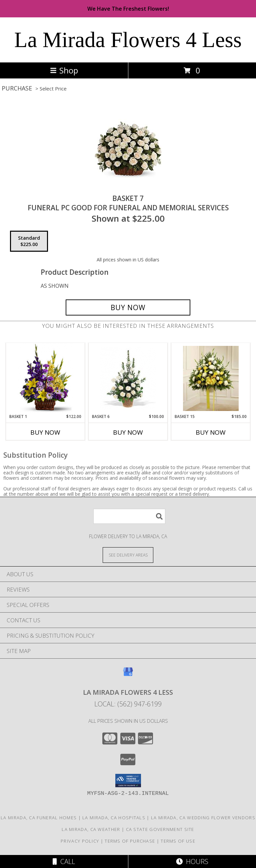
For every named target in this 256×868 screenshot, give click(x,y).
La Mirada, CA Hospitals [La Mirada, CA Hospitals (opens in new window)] (114, 818)
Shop (64, 70)
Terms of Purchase (130, 841)
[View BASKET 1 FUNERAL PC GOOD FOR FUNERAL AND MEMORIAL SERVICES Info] (45, 378)
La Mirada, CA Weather (91, 829)
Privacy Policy (80, 841)
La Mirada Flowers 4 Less (128, 40)
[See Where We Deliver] (128, 555)
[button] (128, 781)
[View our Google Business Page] (128, 675)
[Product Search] (129, 516)
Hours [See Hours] (192, 861)
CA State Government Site (160, 829)
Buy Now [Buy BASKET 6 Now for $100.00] (128, 432)
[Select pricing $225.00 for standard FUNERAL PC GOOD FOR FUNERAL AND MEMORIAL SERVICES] (29, 241)
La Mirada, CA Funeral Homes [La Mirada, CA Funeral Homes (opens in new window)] (39, 818)
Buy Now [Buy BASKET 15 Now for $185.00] (211, 432)
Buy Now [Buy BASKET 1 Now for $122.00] (45, 432)
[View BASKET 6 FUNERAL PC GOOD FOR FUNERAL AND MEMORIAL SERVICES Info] (128, 378)
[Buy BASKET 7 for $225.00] (128, 307)
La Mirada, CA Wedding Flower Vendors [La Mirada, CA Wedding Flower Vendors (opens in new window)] (203, 818)
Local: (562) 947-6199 (128, 704)
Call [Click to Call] (64, 861)
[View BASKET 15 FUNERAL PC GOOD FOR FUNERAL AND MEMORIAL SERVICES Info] (211, 378)
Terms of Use (178, 841)
